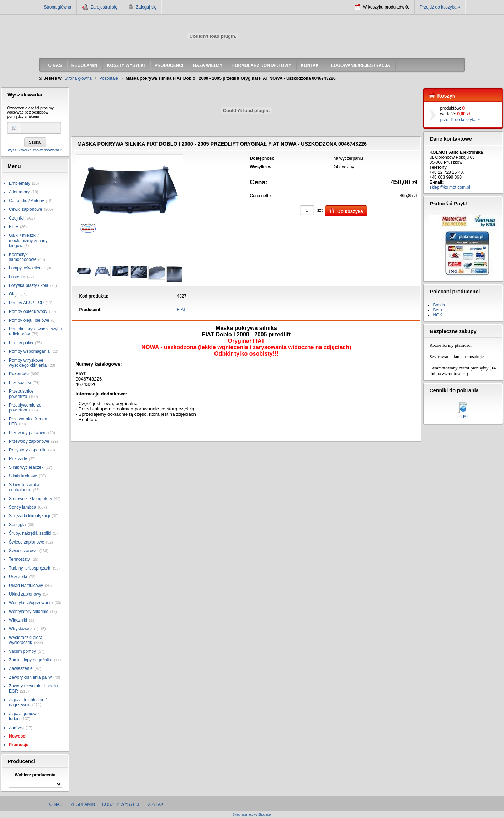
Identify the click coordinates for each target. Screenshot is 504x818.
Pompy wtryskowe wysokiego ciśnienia (28, 363)
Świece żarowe (23, 551)
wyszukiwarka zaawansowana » (35, 150)
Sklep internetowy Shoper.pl (252, 815)
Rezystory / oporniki (28, 450)
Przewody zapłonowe (29, 441)
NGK (437, 315)
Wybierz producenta (35, 775)
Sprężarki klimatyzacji (29, 516)
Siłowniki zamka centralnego (24, 487)
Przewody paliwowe (28, 433)
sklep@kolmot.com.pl (450, 187)
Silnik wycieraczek (26, 467)
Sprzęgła (17, 525)
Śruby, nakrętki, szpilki (30, 533)
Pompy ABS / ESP (26, 303)
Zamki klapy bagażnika (31, 660)
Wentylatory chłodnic (29, 612)
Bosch (439, 305)
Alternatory (19, 192)
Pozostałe (19, 374)
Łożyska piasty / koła (29, 285)
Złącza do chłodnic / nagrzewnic (28, 702)
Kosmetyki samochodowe (23, 257)
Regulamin (82, 804)
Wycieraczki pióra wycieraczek (26, 640)
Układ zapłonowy (25, 594)
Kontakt (156, 804)
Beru (437, 310)
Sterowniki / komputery (30, 499)
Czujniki (16, 218)
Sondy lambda (23, 507)
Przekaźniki (20, 383)
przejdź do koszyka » (460, 120)
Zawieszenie (21, 668)
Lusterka (17, 277)
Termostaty (19, 559)
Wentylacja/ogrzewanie (31, 603)
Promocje (19, 745)
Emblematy (20, 183)
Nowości (18, 736)
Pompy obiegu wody (28, 311)
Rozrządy (18, 459)
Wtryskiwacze (22, 629)
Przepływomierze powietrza (25, 408)
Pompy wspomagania (29, 351)
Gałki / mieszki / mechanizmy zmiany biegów (28, 240)
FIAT (182, 310)
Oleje (14, 294)
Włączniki (18, 620)
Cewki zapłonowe (25, 209)
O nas (56, 804)
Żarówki (16, 728)
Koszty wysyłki (121, 804)
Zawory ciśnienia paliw (30, 677)
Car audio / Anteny (26, 201)
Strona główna (58, 7)
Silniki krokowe (23, 476)
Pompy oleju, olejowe (29, 320)
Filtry (14, 227)
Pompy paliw (21, 343)
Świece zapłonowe (26, 542)
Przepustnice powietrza (21, 394)
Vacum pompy (22, 651)
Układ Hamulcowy (26, 586)
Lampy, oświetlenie (27, 268)
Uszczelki (18, 577)
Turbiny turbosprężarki (30, 568)
